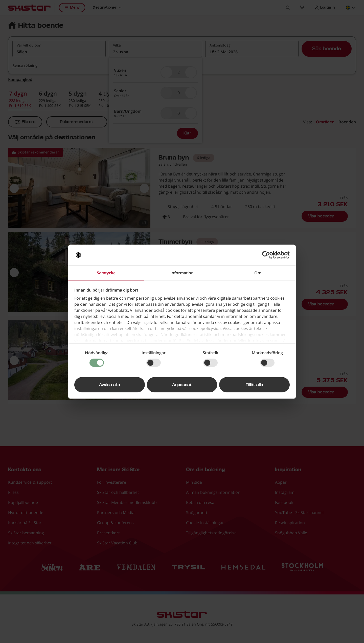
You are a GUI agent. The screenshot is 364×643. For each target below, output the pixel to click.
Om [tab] (258, 273)
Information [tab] (182, 273)
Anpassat (182, 385)
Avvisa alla (110, 385)
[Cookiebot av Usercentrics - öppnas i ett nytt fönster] (268, 255)
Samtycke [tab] (106, 273)
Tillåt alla (255, 385)
